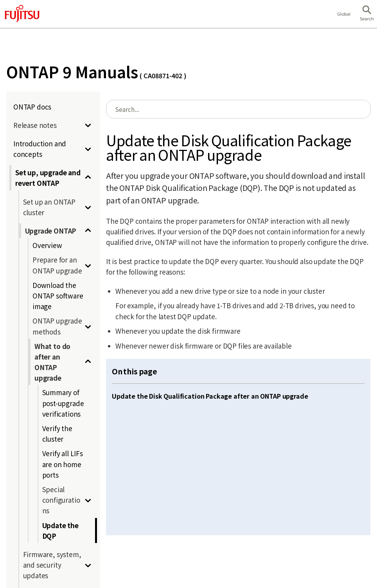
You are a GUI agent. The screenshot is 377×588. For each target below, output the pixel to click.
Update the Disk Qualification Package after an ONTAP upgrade (210, 396)
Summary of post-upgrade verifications (63, 403)
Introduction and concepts (40, 149)
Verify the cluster (57, 433)
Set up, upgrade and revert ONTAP (48, 178)
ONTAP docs (32, 107)
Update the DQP (60, 530)
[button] (367, 14)
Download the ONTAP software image (58, 296)
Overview (47, 245)
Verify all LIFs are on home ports (63, 464)
